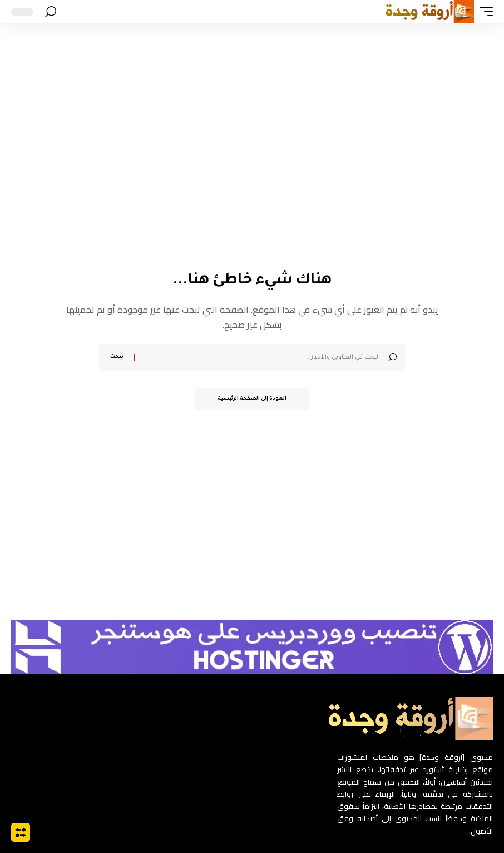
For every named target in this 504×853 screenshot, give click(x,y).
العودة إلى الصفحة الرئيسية (252, 399)
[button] (483, 12)
